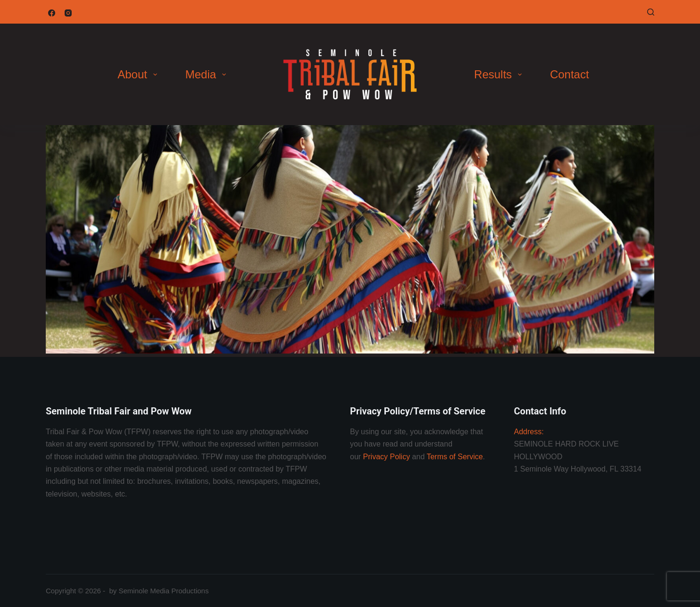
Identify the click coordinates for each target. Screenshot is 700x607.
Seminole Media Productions (163, 591)
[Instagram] (68, 13)
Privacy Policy (387, 457)
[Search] (651, 12)
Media (208, 74)
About (139, 74)
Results (500, 74)
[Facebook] (52, 13)
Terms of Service (454, 457)
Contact (570, 74)
